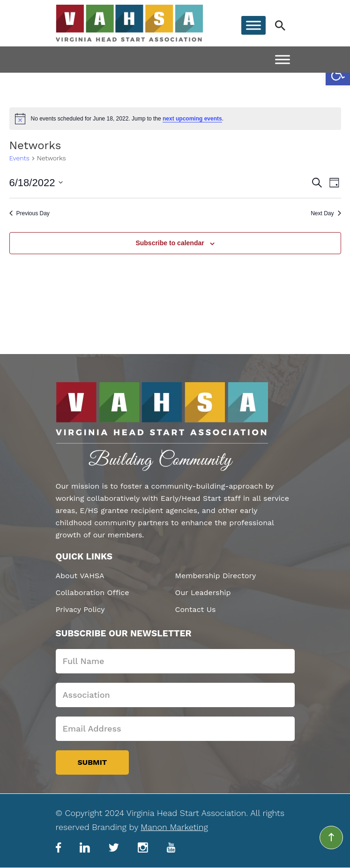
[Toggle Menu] (253, 26)
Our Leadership (203, 593)
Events (19, 158)
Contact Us (196, 609)
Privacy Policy (80, 609)
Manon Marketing (174, 827)
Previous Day (30, 213)
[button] (338, 73)
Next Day (326, 213)
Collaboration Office (93, 593)
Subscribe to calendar (170, 243)
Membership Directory (216, 576)
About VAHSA (80, 576)
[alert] (175, 119)
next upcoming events (192, 119)
